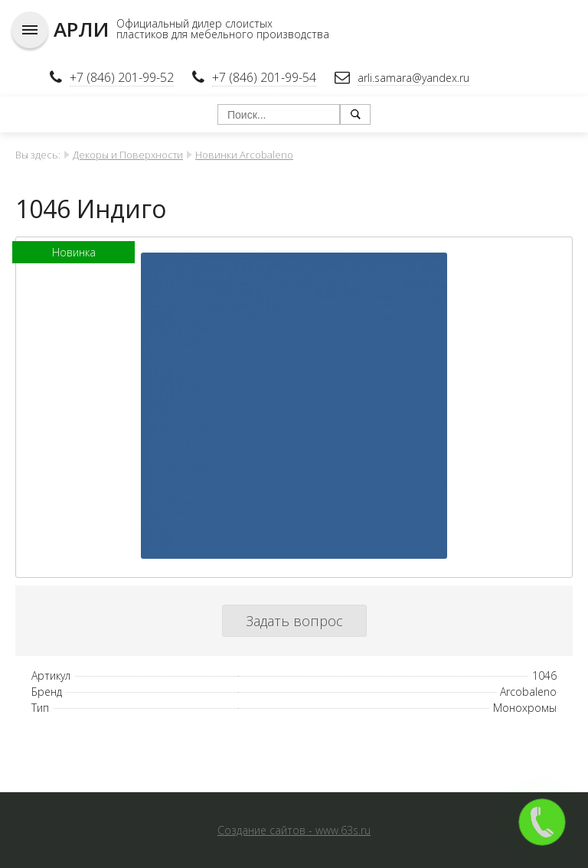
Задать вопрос (294, 621)
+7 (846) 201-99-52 (122, 77)
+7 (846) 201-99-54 (264, 77)
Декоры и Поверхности (128, 155)
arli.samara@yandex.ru (413, 78)
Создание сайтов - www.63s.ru (294, 830)
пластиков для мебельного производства (223, 34)
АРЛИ (81, 29)
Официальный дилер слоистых (194, 23)
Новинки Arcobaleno (244, 155)
